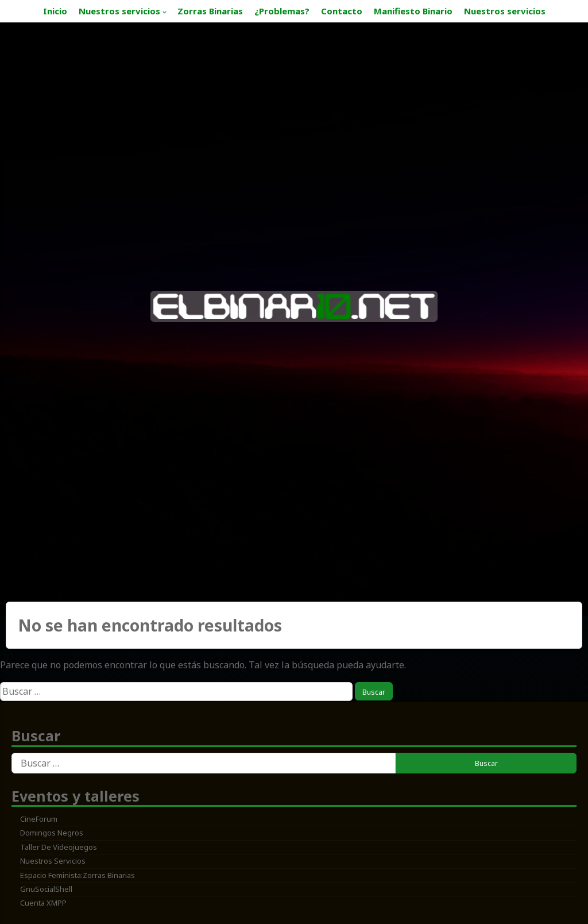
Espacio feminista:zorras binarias (78, 875)
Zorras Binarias (210, 11)
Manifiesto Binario (413, 11)
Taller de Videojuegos (59, 847)
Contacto (342, 11)
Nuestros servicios (119, 11)
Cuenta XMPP (43, 903)
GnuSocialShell (46, 889)
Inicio (55, 11)
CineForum (39, 819)
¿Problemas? (282, 11)
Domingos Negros (52, 833)
